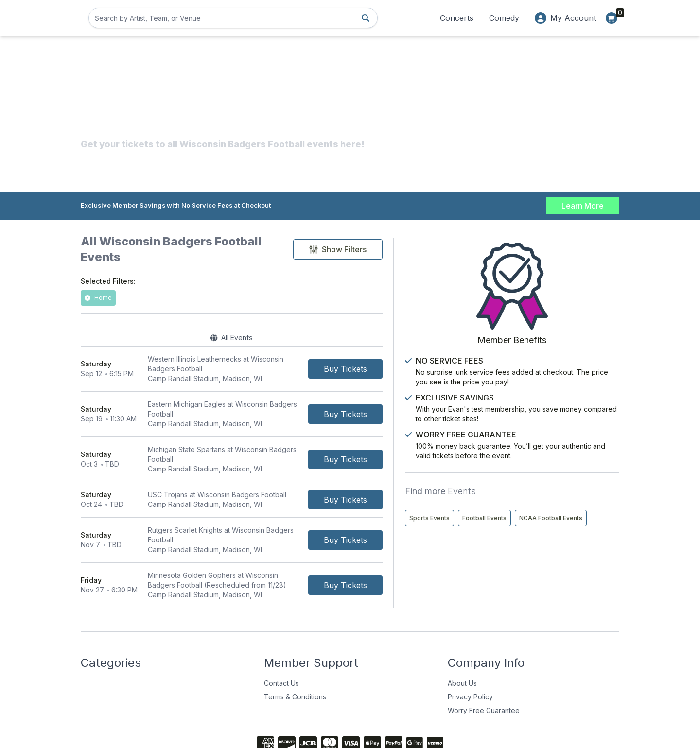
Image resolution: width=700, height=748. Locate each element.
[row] (274, 357)
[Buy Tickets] (430, 357)
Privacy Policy (470, 651)
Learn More (583, 204)
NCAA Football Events (535, 521)
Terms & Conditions (295, 651)
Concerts (457, 18)
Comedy (504, 18)
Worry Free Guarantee (484, 664)
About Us (462, 637)
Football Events (579, 500)
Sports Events (524, 500)
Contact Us (281, 637)
